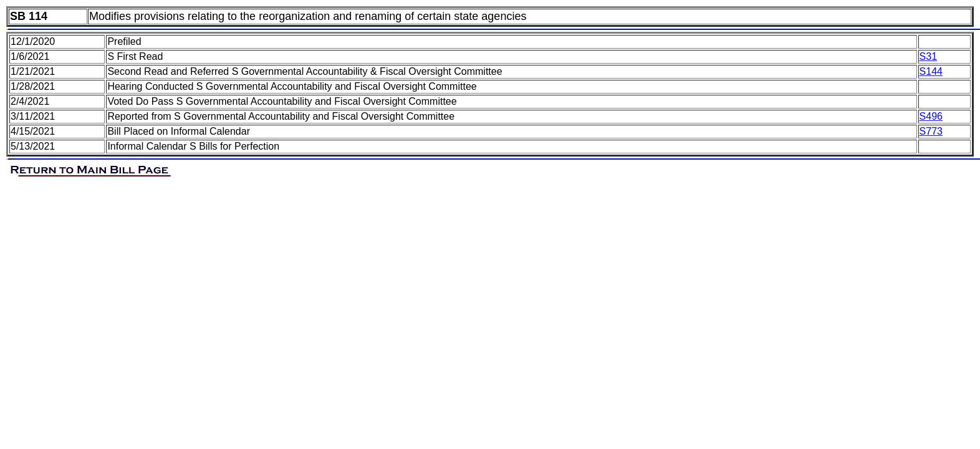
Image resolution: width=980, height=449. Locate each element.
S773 (931, 131)
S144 (931, 71)
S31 (928, 56)
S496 (931, 116)
